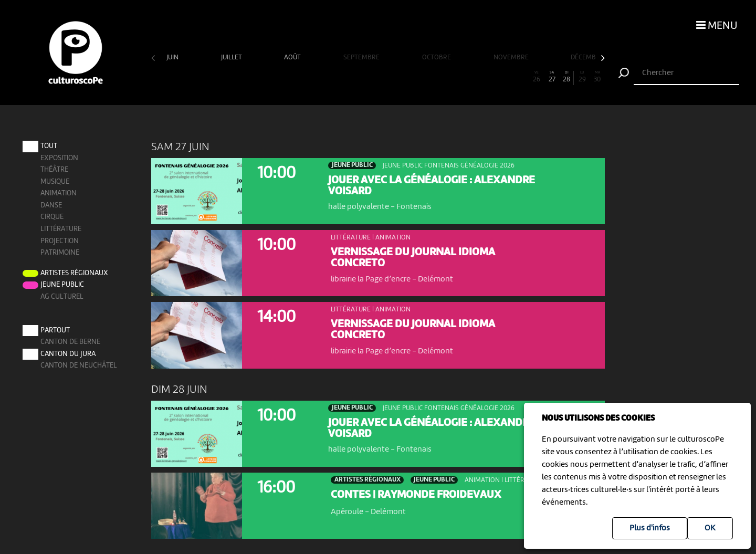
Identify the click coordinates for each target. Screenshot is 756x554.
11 (310, 77)
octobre (437, 58)
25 (522, 77)
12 (325, 77)
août (293, 58)
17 (401, 77)
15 (371, 77)
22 (476, 77)
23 (491, 77)
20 (446, 77)
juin (173, 58)
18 (416, 77)
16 (385, 77)
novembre (512, 58)
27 (552, 77)
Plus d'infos (650, 528)
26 (537, 77)
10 (295, 77)
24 (507, 77)
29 (582, 77)
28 (567, 77)
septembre (362, 58)
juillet (232, 58)
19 (431, 77)
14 (355, 77)
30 (597, 77)
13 (340, 77)
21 (461, 77)
